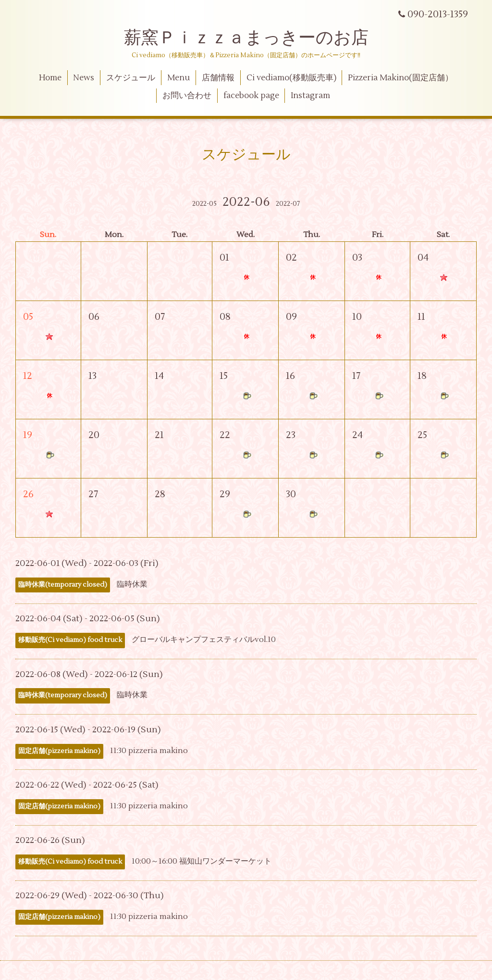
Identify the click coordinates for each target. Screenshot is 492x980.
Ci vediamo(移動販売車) (291, 78)
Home (50, 78)
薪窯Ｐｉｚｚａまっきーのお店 (255, 38)
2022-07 (288, 204)
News (84, 78)
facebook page (251, 96)
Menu (178, 78)
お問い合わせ (187, 96)
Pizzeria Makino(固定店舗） (400, 78)
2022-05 (204, 204)
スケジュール (131, 78)
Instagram (310, 96)
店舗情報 (218, 78)
